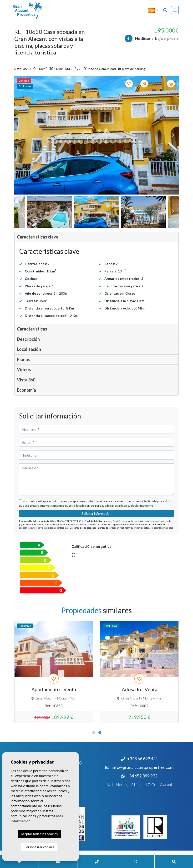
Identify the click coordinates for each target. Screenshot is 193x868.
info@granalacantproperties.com (143, 767)
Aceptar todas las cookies (39, 834)
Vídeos (24, 369)
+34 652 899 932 (139, 776)
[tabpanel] (139, 672)
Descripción (28, 339)
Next (173, 135)
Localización (29, 349)
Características (32, 329)
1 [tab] (94, 732)
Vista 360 (26, 380)
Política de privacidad (157, 501)
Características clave (38, 237)
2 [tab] (100, 732)
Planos (24, 359)
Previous (20, 135)
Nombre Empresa (37, 11)
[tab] (96, 237)
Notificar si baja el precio (152, 38)
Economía (26, 390)
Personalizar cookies (39, 847)
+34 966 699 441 (140, 759)
